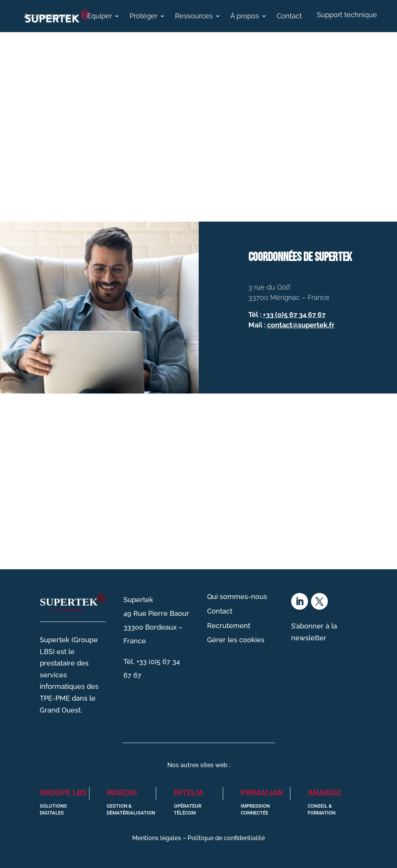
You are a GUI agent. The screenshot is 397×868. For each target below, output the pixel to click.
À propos (245, 17)
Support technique (347, 15)
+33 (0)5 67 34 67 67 (294, 315)
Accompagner (47, 17)
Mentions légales (157, 838)
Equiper (100, 17)
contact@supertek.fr (301, 325)
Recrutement (229, 626)
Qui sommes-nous (237, 597)
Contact (289, 17)
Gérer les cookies (236, 640)
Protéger (143, 17)
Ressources (194, 17)
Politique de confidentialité (226, 838)
